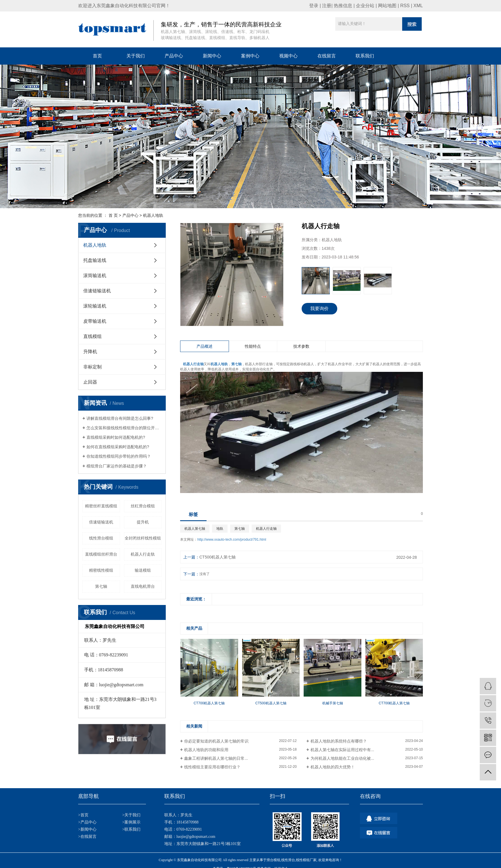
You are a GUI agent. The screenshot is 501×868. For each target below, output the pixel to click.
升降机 (90, 352)
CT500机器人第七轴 (217, 557)
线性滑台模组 (101, 538)
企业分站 (365, 6)
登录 (314, 6)
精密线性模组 (101, 570)
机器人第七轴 (195, 529)
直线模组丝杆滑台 (101, 554)
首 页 (113, 215)
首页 (97, 56)
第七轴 (101, 586)
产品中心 (174, 56)
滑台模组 (273, 860)
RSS (405, 6)
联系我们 (365, 56)
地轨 (220, 529)
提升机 (143, 522)
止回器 (90, 382)
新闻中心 (212, 56)
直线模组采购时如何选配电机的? (116, 437)
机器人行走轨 (143, 554)
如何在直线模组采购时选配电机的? (118, 447)
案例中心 (250, 56)
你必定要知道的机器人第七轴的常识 (216, 741)
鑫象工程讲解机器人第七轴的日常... (216, 758)
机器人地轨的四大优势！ (333, 767)
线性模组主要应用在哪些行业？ (212, 767)
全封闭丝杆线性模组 (143, 538)
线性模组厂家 (306, 860)
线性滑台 (288, 860)
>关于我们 (131, 815)
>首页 (83, 815)
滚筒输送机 (95, 276)
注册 (327, 6)
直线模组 (93, 336)
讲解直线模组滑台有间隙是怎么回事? (120, 418)
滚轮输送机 (95, 306)
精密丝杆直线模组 (101, 506)
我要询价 (319, 309)
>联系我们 (131, 829)
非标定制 (93, 367)
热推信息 (343, 6)
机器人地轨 (153, 215)
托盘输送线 (95, 260)
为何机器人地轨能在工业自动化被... (342, 758)
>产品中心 (87, 822)
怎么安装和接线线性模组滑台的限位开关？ (124, 428)
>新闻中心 (87, 829)
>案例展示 (131, 822)
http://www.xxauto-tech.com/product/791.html (232, 540)
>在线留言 (87, 837)
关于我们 (136, 56)
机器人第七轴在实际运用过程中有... (342, 750)
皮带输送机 (95, 321)
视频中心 (288, 56)
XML (418, 6)
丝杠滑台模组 (143, 506)
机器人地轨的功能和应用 (206, 750)
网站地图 (387, 6)
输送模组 (143, 570)
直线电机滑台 (143, 586)
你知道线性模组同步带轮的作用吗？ (119, 456)
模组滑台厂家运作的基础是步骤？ (117, 466)
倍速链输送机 (97, 291)
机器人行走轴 (266, 529)
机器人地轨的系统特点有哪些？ (339, 741)
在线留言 (327, 56)
